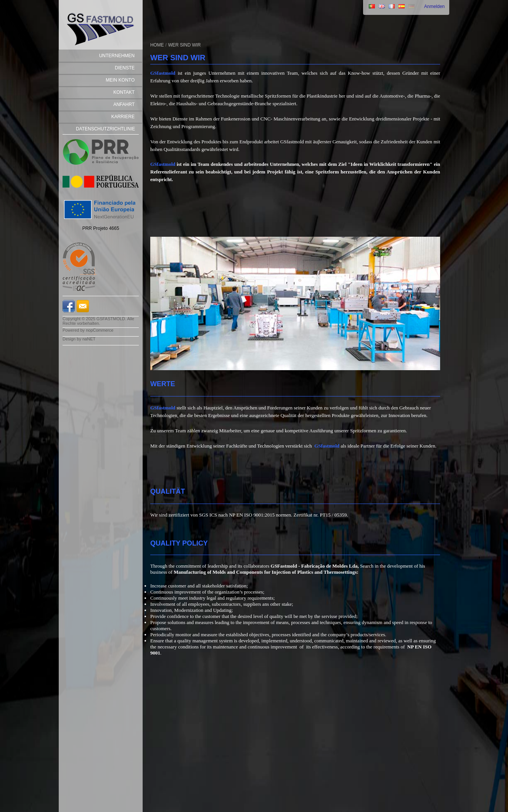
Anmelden (434, 6)
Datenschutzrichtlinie (105, 129)
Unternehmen (117, 56)
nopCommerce (100, 330)
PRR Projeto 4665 (101, 228)
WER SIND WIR (185, 45)
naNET (89, 339)
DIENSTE (125, 68)
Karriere (123, 117)
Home (157, 45)
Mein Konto (120, 80)
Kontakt (124, 92)
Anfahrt (124, 104)
